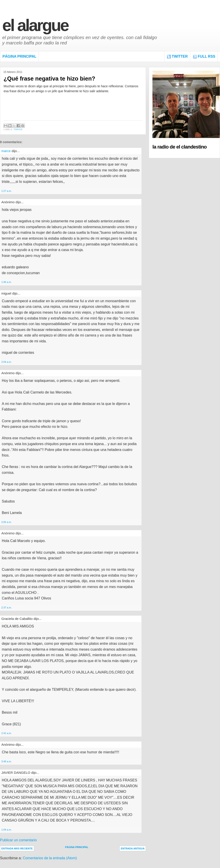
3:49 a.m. (7, 761)
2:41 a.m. (7, 733)
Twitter (180, 56)
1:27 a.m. (7, 191)
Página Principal (19, 56)
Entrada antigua (133, 848)
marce (6, 151)
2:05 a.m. (7, 522)
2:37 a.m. (7, 608)
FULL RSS (207, 56)
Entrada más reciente (17, 848)
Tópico (18, 129)
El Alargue (35, 25)
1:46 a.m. (7, 282)
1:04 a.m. (7, 830)
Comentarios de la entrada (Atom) (50, 858)
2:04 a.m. (7, 362)
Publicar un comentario (18, 840)
